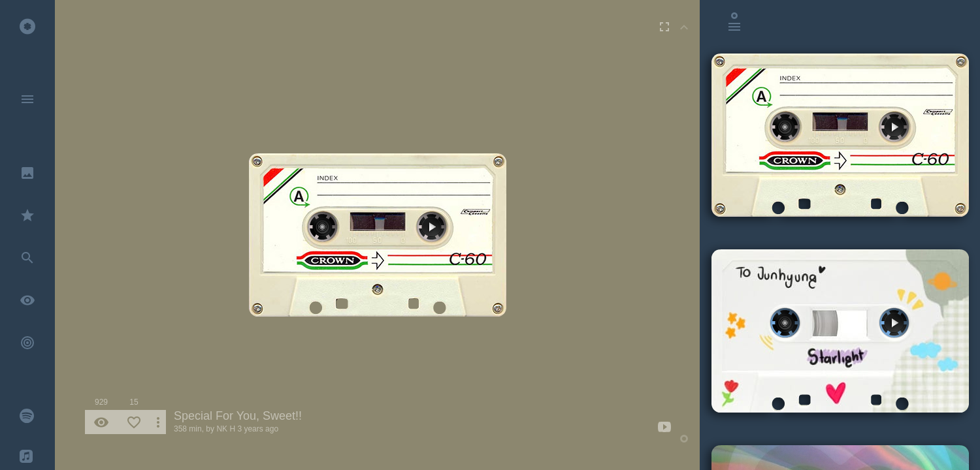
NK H (226, 429)
